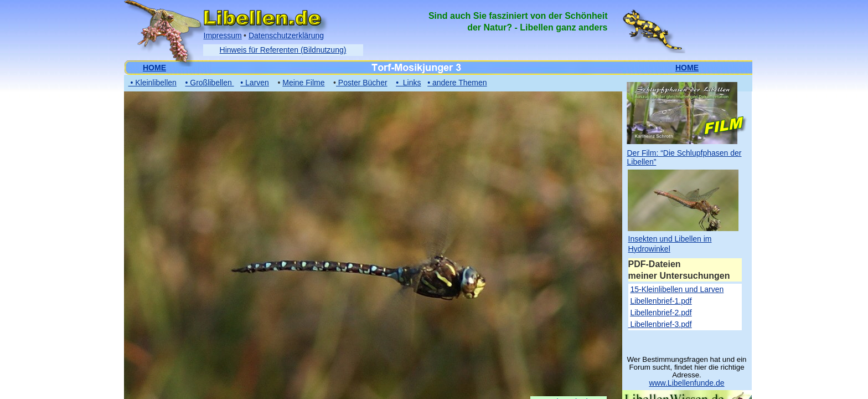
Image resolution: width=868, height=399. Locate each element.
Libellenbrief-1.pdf (661, 301)
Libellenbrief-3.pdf (660, 324)
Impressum (223, 35)
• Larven (255, 83)
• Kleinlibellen (153, 83)
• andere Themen (457, 83)
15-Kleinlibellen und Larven (677, 289)
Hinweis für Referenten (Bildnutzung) (283, 50)
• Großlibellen (209, 83)
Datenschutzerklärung (286, 35)
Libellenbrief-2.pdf (661, 313)
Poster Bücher (362, 83)
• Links (408, 83)
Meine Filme (303, 83)
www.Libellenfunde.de (686, 383)
